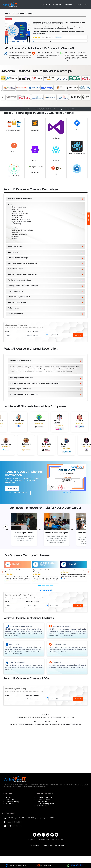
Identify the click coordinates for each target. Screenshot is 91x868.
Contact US (10, 804)
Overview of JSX (13, 252)
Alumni (35, 109)
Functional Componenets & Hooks (20, 280)
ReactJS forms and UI (15, 269)
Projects (62, 109)
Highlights (42, 109)
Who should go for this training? (20, 389)
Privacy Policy (35, 845)
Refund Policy (60, 845)
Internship (69, 5)
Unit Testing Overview (15, 314)
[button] (8, 581)
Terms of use (47, 845)
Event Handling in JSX (16, 291)
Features (68, 109)
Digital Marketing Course (45, 804)
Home (8, 797)
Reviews (78, 5)
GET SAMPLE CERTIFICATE (18, 493)
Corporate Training (12, 802)
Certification (49, 109)
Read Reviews (59, 37)
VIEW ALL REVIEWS (45, 590)
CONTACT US (88, 219)
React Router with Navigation (18, 302)
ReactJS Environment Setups (18, 258)
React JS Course (43, 802)
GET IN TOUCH (12, 488)
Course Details (28, 109)
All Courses (45, 5)
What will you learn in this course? (21, 378)
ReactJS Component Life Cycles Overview (22, 274)
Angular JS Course (43, 800)
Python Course (42, 806)
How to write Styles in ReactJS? (19, 297)
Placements (57, 5)
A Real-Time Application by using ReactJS (22, 263)
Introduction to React (15, 247)
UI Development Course (45, 797)
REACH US (78, 335)
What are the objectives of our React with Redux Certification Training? (34, 383)
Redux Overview (13, 308)
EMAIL (7, 331)
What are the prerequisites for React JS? (24, 394)
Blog (86, 5)
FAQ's (73, 109)
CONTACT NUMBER (32, 331)
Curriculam (20, 109)
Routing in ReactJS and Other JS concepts (23, 286)
